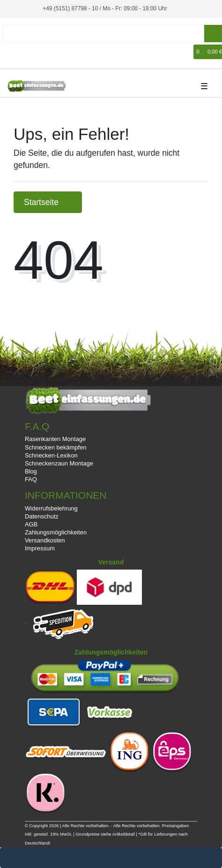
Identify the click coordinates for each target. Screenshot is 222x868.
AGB (31, 524)
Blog (31, 471)
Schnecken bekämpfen (56, 447)
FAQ (31, 479)
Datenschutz (42, 516)
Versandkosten (45, 540)
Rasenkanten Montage (55, 439)
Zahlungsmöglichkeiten (56, 532)
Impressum (40, 548)
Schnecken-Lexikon (51, 455)
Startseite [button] (48, 202)
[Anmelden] (12, 52)
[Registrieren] (26, 52)
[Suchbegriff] (104, 34)
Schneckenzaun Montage (59, 463)
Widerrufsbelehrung (51, 508)
